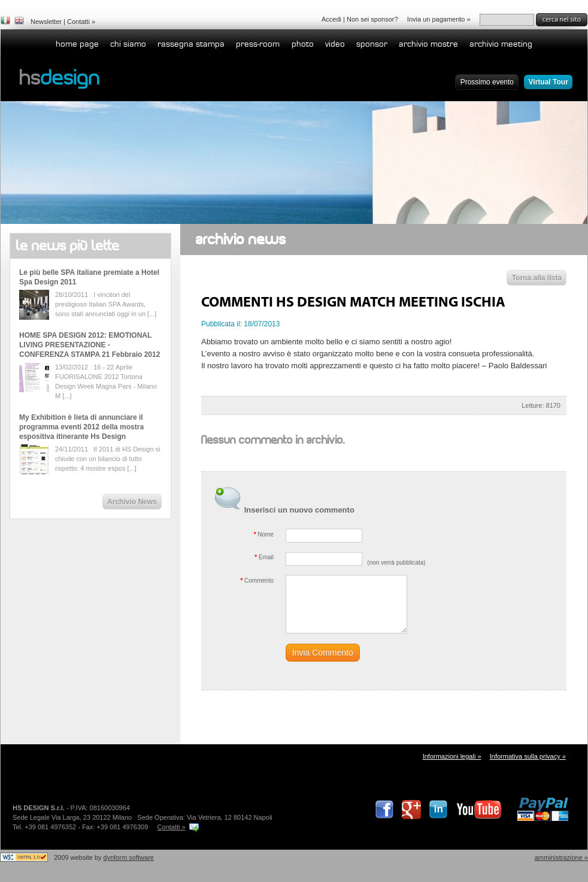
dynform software (129, 857)
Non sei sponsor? (372, 19)
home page (77, 44)
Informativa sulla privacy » (528, 756)
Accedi (331, 19)
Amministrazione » (561, 857)
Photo (303, 44)
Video (335, 44)
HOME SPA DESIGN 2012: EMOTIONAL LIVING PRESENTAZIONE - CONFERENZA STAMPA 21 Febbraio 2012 (90, 345)
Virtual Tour (548, 82)
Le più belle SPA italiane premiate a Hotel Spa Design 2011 (89, 277)
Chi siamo (128, 44)
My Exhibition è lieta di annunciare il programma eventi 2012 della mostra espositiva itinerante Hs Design (81, 427)
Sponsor (372, 44)
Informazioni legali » (452, 756)
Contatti (78, 22)
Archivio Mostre (428, 44)
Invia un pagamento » (439, 19)
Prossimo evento (487, 82)
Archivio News (132, 502)
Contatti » (172, 827)
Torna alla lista (537, 278)
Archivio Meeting (501, 44)
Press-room (258, 44)
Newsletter (46, 22)
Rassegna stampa (191, 44)
